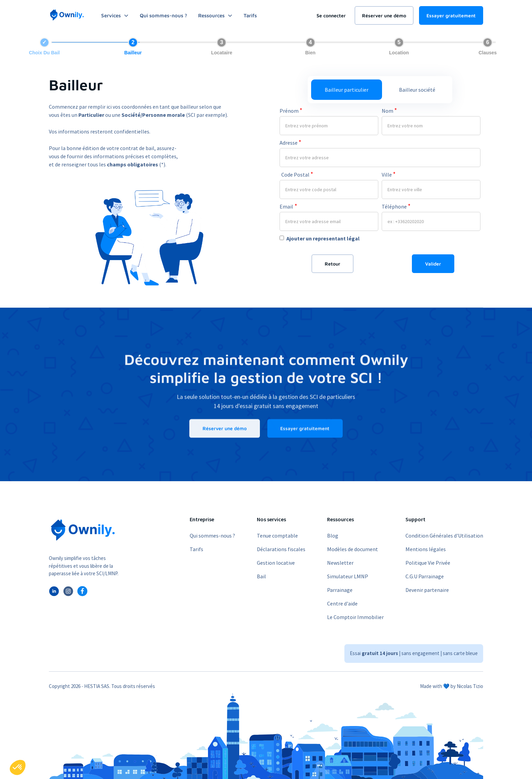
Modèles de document (353, 549)
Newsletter (340, 563)
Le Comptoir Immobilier (355, 617)
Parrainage (340, 590)
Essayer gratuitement (451, 15)
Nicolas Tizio (470, 686)
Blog (333, 536)
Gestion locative (276, 563)
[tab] (347, 90)
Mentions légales (426, 549)
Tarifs (250, 15)
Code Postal (297, 174)
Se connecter (331, 15)
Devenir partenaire (427, 590)
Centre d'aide (342, 603)
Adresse (290, 142)
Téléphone (396, 206)
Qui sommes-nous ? (164, 15)
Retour (332, 264)
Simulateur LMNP (348, 576)
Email (288, 206)
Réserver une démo (384, 15)
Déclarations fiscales (281, 549)
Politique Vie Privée (428, 563)
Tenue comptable (277, 536)
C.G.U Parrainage (425, 576)
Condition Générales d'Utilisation (444, 536)
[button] (18, 767)
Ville (389, 174)
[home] (67, 15)
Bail (261, 576)
